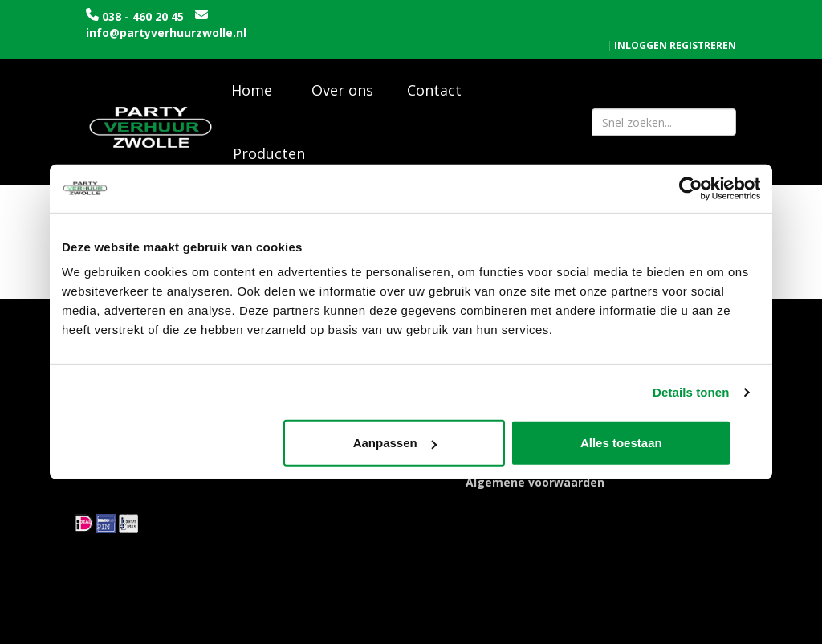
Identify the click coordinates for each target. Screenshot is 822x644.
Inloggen (641, 12)
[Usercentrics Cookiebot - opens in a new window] (690, 189)
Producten (269, 144)
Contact (434, 80)
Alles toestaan (645, 443)
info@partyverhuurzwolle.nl (166, 33)
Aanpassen (409, 443)
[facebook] (705, 630)
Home (252, 80)
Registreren (703, 12)
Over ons (342, 80)
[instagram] (734, 630)
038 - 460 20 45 (143, 16)
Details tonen (691, 392)
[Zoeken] (717, 112)
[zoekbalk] (664, 112)
